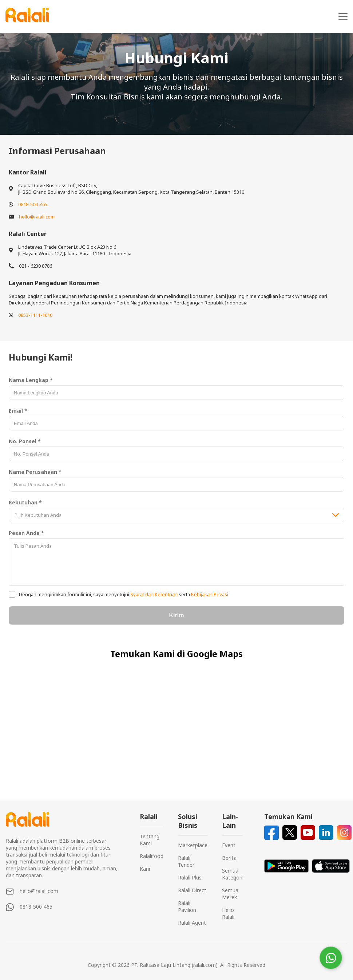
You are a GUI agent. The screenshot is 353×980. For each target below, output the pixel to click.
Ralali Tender (186, 861)
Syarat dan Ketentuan (154, 594)
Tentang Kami (150, 840)
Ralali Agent (192, 923)
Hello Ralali (228, 913)
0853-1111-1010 (35, 315)
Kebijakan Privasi (209, 594)
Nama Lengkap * (31, 380)
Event (229, 845)
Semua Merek (230, 894)
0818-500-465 (33, 204)
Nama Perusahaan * (35, 472)
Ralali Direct (192, 890)
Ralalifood (152, 856)
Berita (229, 858)
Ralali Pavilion (187, 906)
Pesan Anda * (26, 533)
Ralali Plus (190, 877)
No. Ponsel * (25, 441)
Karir (145, 869)
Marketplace (193, 845)
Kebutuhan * (25, 502)
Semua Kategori (232, 874)
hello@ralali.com (37, 217)
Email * (18, 411)
